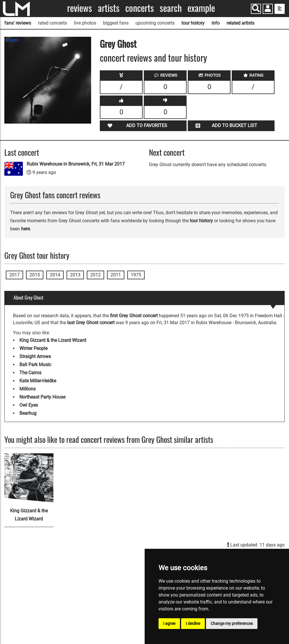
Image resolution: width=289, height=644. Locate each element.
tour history (193, 23)
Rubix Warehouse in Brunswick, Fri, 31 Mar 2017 (76, 164)
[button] (268, 9)
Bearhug (28, 413)
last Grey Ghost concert (91, 323)
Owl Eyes (29, 405)
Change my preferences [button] (232, 623)
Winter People (33, 348)
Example (201, 8)
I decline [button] (193, 623)
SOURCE (12, 41)
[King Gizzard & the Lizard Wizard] (29, 478)
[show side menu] (280, 9)
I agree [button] (169, 623)
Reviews (80, 8)
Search (171, 8)
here (25, 229)
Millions (27, 389)
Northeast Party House (42, 397)
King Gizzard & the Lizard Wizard (53, 340)
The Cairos (30, 373)
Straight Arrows (35, 356)
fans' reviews (18, 23)
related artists (240, 23)
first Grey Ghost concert (134, 316)
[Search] (256, 9)
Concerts (140, 8)
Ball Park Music (35, 365)
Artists (109, 8)
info (216, 23)
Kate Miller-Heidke (38, 381)
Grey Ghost (118, 44)
